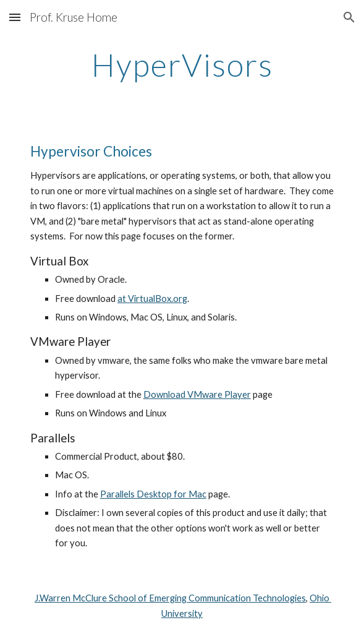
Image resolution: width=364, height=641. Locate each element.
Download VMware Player (197, 394)
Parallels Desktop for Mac (153, 494)
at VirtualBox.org (152, 299)
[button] (15, 17)
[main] (182, 65)
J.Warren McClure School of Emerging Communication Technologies (170, 598)
